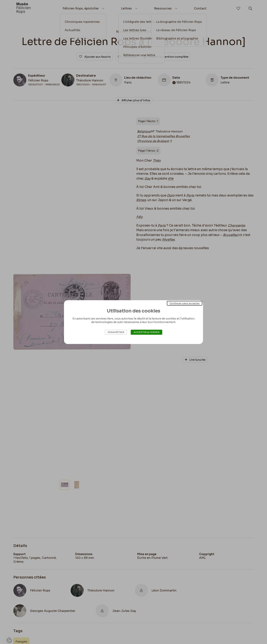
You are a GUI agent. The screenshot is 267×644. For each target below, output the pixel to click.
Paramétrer (116, 332)
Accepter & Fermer (146, 332)
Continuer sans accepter (185, 303)
